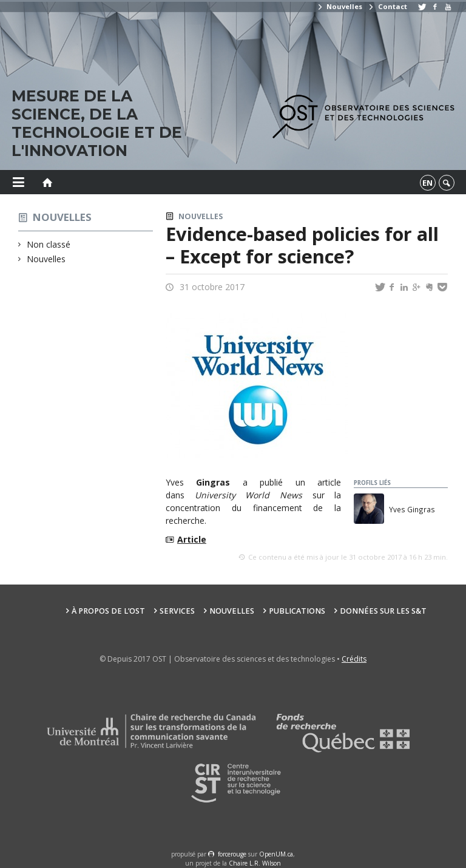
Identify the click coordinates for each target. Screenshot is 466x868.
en (427, 183)
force (232, 854)
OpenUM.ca (276, 854)
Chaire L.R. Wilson (255, 863)
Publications (297, 611)
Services (177, 611)
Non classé (49, 244)
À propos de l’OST (108, 611)
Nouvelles (339, 6)
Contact (387, 6)
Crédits (354, 659)
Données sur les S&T (383, 611)
